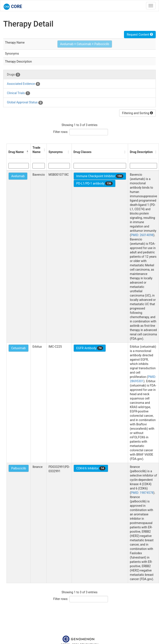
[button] (27, 152)
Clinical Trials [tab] (18, 93)
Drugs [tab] (14, 75)
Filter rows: (61, 132)
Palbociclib (19, 468)
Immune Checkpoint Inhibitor (100, 176)
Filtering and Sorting (137, 113)
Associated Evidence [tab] (23, 84)
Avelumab (18, 176)
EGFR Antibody (90, 348)
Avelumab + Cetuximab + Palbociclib (85, 44)
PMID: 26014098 (142, 235)
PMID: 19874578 (142, 493)
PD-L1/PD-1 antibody (95, 183)
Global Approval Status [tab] (25, 103)
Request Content (140, 35)
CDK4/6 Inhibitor (91, 468)
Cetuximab (18, 348)
